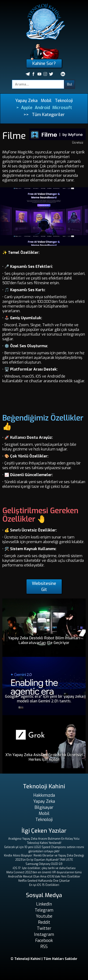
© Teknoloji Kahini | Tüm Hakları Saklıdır (44, 959)
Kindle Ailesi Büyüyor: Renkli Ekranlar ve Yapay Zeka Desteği (44, 856)
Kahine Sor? (44, 64)
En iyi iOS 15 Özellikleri (44, 885)
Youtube (44, 916)
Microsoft (62, 108)
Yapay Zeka (26, 101)
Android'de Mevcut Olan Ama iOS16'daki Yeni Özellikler (44, 877)
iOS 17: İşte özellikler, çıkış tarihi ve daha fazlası (44, 868)
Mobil (46, 101)
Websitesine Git (44, 587)
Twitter (44, 928)
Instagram (44, 934)
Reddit (44, 922)
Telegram (44, 910)
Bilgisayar (44, 807)
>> (26, 115)
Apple (27, 108)
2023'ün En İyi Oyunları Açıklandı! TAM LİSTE (44, 860)
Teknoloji (64, 101)
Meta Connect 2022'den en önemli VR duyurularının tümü (44, 872)
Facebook (44, 941)
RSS (44, 947)
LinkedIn (44, 904)
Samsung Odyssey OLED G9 (44, 864)
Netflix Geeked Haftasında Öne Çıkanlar (44, 881)
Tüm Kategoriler (48, 115)
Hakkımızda (44, 795)
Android (42, 108)
